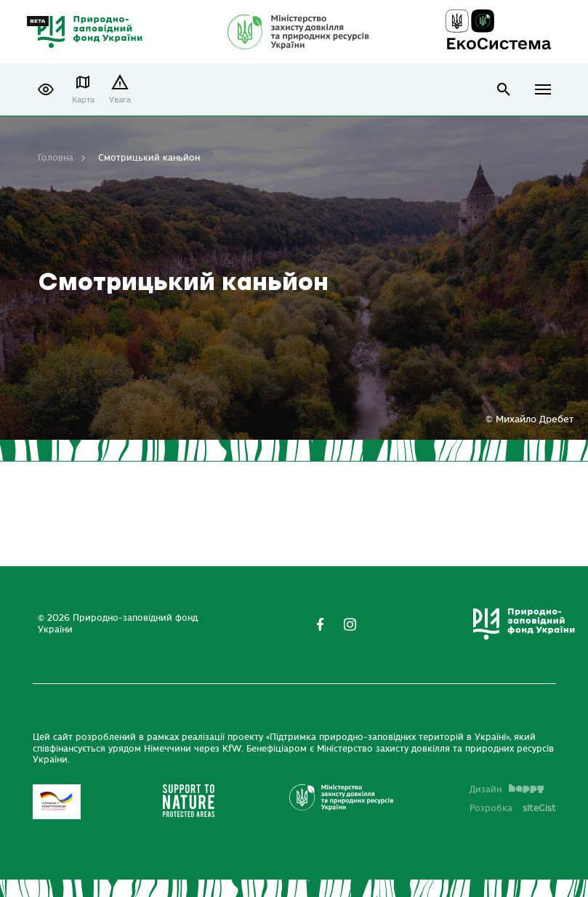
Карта (83, 100)
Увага (120, 100)
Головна (56, 158)
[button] (46, 89)
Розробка (513, 808)
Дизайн (507, 789)
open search (504, 90)
